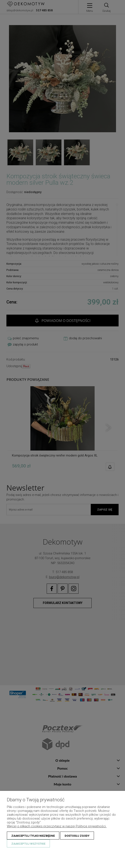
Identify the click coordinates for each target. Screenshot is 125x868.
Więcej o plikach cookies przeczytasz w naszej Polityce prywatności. (57, 826)
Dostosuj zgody (77, 836)
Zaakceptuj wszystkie (28, 844)
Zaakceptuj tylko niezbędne (33, 836)
